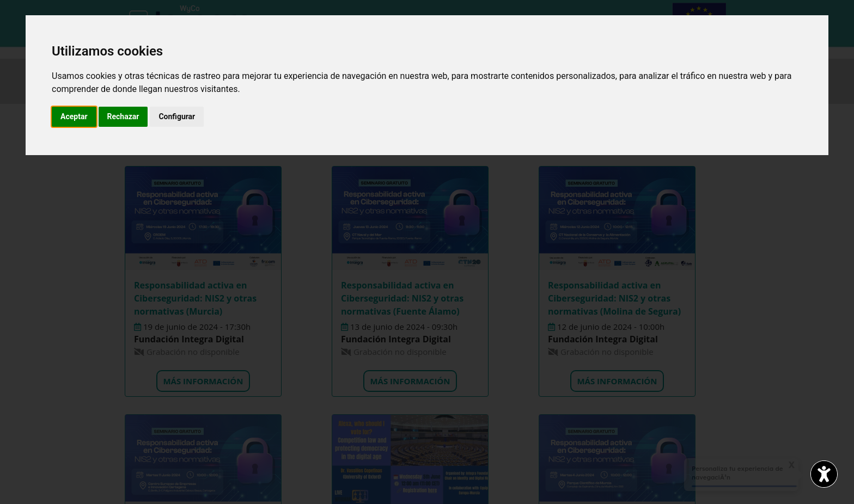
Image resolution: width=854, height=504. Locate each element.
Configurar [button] (177, 116)
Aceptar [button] (74, 116)
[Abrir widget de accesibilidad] (824, 474)
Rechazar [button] (123, 116)
